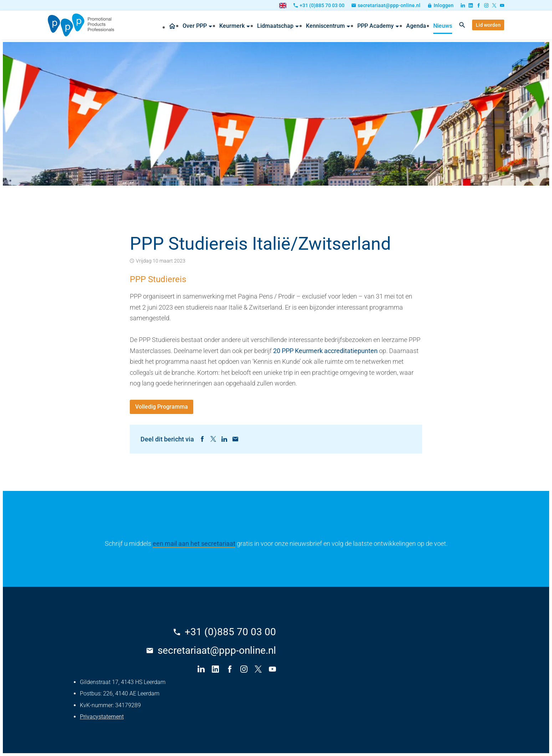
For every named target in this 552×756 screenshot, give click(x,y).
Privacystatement (102, 717)
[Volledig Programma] (162, 407)
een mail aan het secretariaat (194, 543)
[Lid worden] (488, 25)
